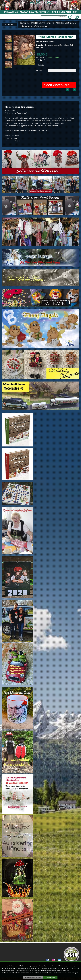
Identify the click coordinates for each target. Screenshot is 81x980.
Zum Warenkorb (77, 16)
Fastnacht (25, 23)
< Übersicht (10, 24)
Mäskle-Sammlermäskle (43, 23)
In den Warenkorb (56, 85)
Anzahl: (39, 70)
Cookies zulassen (50, 977)
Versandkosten (53, 57)
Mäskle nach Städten (66, 23)
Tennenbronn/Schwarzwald (35, 26)
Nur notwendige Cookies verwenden (33, 977)
